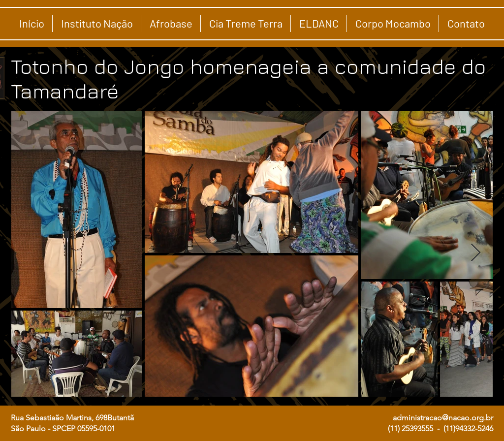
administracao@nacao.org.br (443, 418)
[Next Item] (476, 253)
